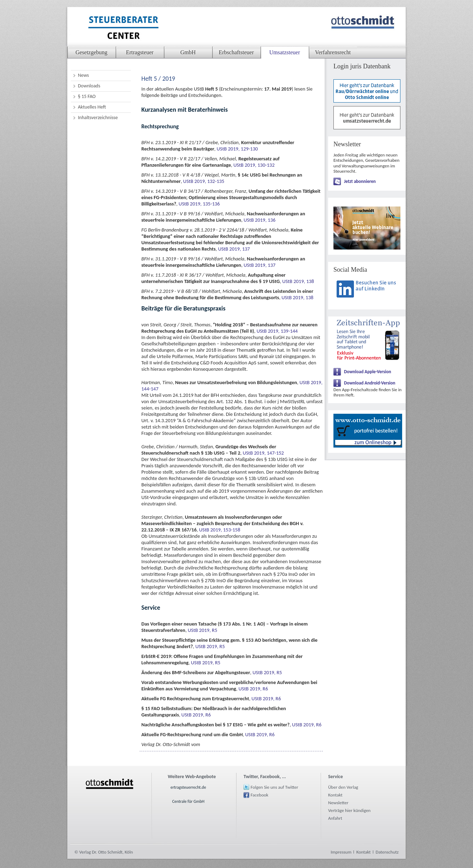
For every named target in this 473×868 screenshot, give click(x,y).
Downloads (89, 86)
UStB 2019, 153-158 (220, 530)
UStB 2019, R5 (203, 630)
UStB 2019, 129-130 (237, 149)
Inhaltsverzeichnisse (98, 118)
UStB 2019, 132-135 (204, 181)
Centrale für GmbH (188, 801)
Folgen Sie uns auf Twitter (274, 787)
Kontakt (335, 795)
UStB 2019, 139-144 (277, 331)
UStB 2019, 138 (298, 281)
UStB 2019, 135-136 (199, 204)
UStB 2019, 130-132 (254, 165)
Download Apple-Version (368, 372)
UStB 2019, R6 (253, 689)
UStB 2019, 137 (234, 249)
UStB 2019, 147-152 (263, 453)
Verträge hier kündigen (349, 810)
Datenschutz (387, 852)
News (83, 75)
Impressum (341, 852)
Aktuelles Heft (92, 107)
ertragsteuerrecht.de (188, 787)
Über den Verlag (343, 787)
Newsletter (338, 803)
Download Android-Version (370, 383)
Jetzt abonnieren (360, 181)
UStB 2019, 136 (259, 220)
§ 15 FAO (87, 96)
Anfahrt (335, 818)
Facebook (259, 795)
